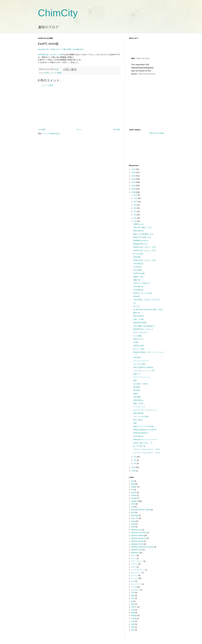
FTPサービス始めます (142, 283)
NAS (133, 513)
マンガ (134, 587)
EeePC (47, 73)
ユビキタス (135, 590)
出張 (133, 610)
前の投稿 (117, 130)
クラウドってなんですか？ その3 (146, 449)
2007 (134, 467)
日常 (133, 621)
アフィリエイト (137, 561)
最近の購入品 (138, 231)
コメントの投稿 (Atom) (51, 134)
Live (133, 507)
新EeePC (137, 296)
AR (132, 481)
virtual (133, 521)
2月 (135, 460)
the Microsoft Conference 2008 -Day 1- (148, 310)
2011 (134, 182)
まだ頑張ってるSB (140, 384)
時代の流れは (138, 400)
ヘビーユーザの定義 (141, 417)
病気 (133, 627)
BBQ (133, 484)
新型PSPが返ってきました (143, 329)
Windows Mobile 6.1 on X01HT (145, 430)
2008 (134, 192)
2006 (134, 471)
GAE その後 (138, 319)
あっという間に (139, 349)
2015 (134, 176)
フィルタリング (139, 407)
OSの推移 (137, 397)
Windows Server (137, 544)
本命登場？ (137, 357)
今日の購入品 (138, 264)
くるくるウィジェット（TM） (145, 371)
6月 (135, 215)
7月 (135, 211)
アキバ (134, 555)
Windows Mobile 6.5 (139, 538)
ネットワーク (136, 584)
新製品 (59, 73)
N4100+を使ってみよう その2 (144, 250)
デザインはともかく (141, 332)
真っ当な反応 (138, 254)
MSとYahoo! (138, 420)
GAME (134, 495)
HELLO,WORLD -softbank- (143, 367)
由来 (135, 380)
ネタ (133, 581)
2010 (134, 186)
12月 (136, 195)
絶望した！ (137, 374)
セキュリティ (136, 573)
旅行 (133, 630)
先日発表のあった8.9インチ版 (50, 55)
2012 (134, 179)
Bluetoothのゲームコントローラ (145, 440)
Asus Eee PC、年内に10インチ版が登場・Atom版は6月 (61, 49)
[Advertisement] (79, 107)
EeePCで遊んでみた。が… (144, 443)
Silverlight (137, 257)
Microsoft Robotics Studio (141, 510)
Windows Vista (137, 550)
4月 (135, 221)
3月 (135, 457)
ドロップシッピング (141, 361)
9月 (135, 205)
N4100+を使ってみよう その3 (144, 247)
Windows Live (136, 530)
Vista (133, 524)
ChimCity (58, 13)
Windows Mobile (137, 536)
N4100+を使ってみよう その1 (144, 260)
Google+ (134, 501)
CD (132, 490)
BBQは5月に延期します (142, 237)
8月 (135, 208)
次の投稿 (42, 130)
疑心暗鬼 (137, 390)
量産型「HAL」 (139, 277)
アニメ (134, 558)
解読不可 (137, 313)
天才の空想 (137, 270)
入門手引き (137, 267)
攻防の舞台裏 (138, 413)
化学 (133, 598)
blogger (134, 487)
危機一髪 (137, 280)
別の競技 (137, 387)
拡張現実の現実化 (140, 323)
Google (134, 498)
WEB (133, 527)
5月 (135, 218)
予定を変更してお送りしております (147, 300)
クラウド (135, 564)
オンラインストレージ (142, 377)
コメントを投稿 (47, 85)
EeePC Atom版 (139, 273)
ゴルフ (134, 567)
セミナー (135, 576)
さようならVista (139, 364)
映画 (133, 596)
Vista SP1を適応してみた (143, 227)
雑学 (133, 604)
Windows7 (135, 553)
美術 (133, 624)
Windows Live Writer (139, 533)
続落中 (136, 394)
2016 (134, 172)
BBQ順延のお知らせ (141, 241)
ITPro (133, 504)
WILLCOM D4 (139, 316)
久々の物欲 (137, 336)
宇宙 (133, 593)
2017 (134, 169)
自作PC (134, 607)
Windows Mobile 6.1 (141, 433)
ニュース (53, 73)
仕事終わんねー (139, 224)
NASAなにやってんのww (143, 293)
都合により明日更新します (143, 234)
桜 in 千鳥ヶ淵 (139, 446)
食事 (133, 613)
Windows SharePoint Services (142, 547)
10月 (136, 202)
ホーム (79, 130)
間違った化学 (138, 403)
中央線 (136, 342)
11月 (136, 198)
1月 (135, 463)
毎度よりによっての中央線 (143, 426)
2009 (134, 189)
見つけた (137, 306)
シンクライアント (138, 570)
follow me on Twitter (157, 133)
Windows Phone (137, 541)
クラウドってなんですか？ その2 (146, 453)
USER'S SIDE (139, 346)
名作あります (138, 339)
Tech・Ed (135, 518)
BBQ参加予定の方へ (141, 244)
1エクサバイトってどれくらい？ (146, 410)
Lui (134, 303)
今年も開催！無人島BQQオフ (144, 326)
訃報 (135, 423)
